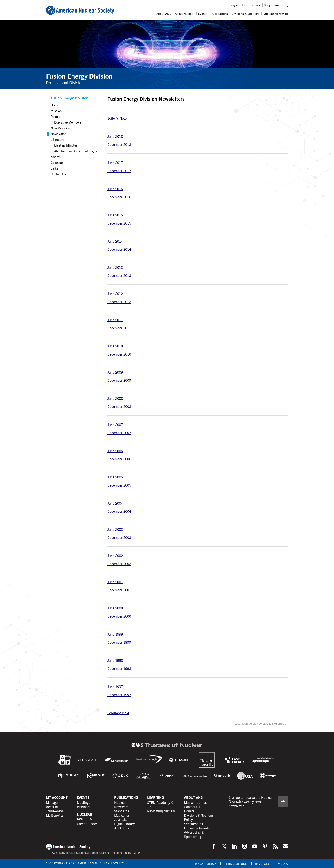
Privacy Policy (203, 864)
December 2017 (119, 171)
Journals (120, 819)
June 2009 (115, 372)
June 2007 (115, 425)
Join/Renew (54, 811)
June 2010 (115, 346)
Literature (58, 139)
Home (55, 105)
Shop (267, 5)
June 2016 (115, 189)
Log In (234, 5)
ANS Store (122, 828)
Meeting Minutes (66, 145)
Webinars (84, 807)
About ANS (164, 14)
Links (54, 168)
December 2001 (119, 590)
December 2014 (119, 249)
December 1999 (119, 642)
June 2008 (115, 398)
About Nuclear (185, 14)
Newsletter (58, 134)
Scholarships (193, 824)
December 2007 (119, 433)
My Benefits (55, 815)
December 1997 (119, 695)
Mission (56, 111)
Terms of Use (236, 864)
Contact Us (58, 174)
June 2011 (115, 320)
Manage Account (52, 805)
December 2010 (119, 354)
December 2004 (119, 511)
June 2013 (115, 267)
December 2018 (119, 144)
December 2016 (119, 197)
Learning (156, 797)
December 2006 (119, 459)
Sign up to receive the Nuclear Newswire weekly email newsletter (251, 802)
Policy (188, 819)
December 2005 (119, 485)
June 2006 (115, 451)
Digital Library (124, 824)
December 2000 (119, 616)
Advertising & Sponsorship (194, 834)
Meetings (83, 802)
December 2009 (119, 380)
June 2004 (115, 503)
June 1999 (115, 634)
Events (203, 14)
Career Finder (87, 824)
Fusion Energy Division (79, 76)
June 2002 (115, 556)
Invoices (262, 864)
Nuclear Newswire (275, 14)
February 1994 (118, 713)
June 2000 (115, 608)
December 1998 (119, 668)
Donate (256, 5)
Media (283, 864)
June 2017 (115, 163)
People (55, 116)
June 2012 (115, 294)
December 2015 (119, 223)
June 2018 (115, 136)
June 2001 (115, 582)
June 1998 (115, 660)
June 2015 (115, 215)
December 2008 (119, 406)
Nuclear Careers (85, 816)
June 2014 (115, 241)
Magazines (122, 815)
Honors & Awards (197, 828)
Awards (56, 157)
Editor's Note (117, 118)
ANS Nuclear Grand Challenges (76, 151)
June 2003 (115, 529)
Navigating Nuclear (161, 811)
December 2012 (119, 302)
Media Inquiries (195, 802)
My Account (57, 797)
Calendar (57, 162)
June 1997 (115, 687)
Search (281, 5)
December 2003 (119, 537)
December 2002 (119, 564)
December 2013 (119, 275)
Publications (219, 14)
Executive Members (68, 122)
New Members (61, 128)
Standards (122, 811)
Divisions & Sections (245, 14)
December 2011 (119, 328)
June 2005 (115, 477)
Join (244, 5)
